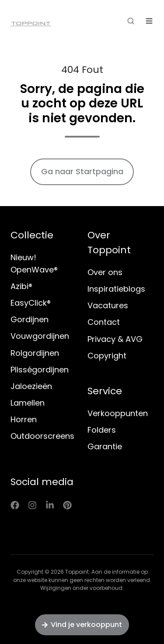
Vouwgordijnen (40, 336)
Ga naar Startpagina (82, 171)
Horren (24, 419)
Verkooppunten (118, 413)
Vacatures (108, 305)
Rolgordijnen (35, 353)
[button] (131, 21)
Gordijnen (30, 319)
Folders (102, 430)
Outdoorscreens (42, 436)
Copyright (107, 356)
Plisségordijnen (40, 370)
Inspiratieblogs (116, 289)
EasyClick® (31, 303)
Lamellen (28, 403)
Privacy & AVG (115, 339)
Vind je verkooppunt (82, 625)
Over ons (105, 272)
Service (105, 391)
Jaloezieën (31, 386)
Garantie (105, 446)
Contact (104, 322)
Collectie (32, 235)
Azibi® (21, 286)
